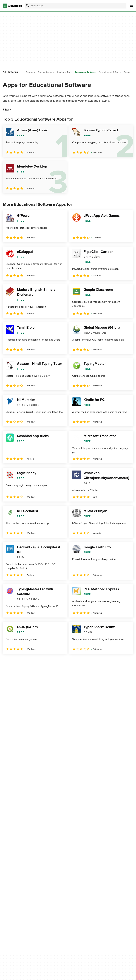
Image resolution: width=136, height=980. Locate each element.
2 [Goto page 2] (16, 661)
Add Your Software (60, 870)
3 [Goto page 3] (25, 661)
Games (127, 72)
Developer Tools (64, 72)
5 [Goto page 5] (43, 661)
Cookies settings (104, 892)
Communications (46, 72)
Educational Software (85, 72)
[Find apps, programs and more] (76, 6)
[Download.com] (12, 6)
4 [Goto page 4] (34, 661)
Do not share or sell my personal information (108, 884)
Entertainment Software (110, 72)
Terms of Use (102, 870)
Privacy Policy (102, 864)
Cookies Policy (103, 876)
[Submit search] (28, 6)
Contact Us (56, 876)
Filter (8, 110)
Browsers (30, 72)
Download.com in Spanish (64, 882)
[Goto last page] (127, 661)
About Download (59, 864)
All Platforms (12, 72)
